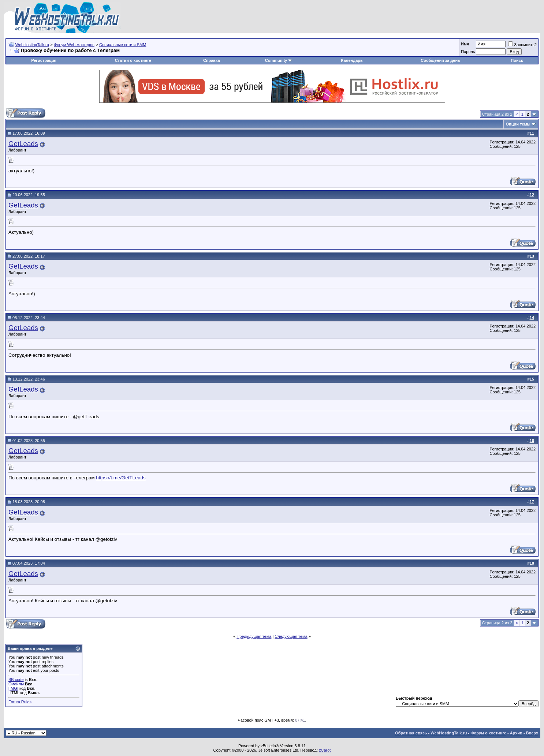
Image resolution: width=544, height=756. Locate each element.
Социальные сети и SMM (123, 45)
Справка (212, 60)
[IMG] (13, 688)
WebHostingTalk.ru (32, 45)
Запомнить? (522, 45)
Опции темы (518, 124)
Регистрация (44, 60)
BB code (16, 680)
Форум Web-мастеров (74, 45)
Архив (516, 733)
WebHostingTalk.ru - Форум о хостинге (468, 733)
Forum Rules (20, 702)
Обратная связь (411, 733)
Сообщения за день (440, 60)
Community (279, 60)
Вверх (532, 733)
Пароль (468, 52)
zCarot (325, 750)
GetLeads (23, 144)
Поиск (517, 60)
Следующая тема (291, 636)
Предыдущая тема (254, 636)
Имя (465, 44)
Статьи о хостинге (133, 60)
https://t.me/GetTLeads (121, 478)
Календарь (352, 60)
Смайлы (16, 684)
